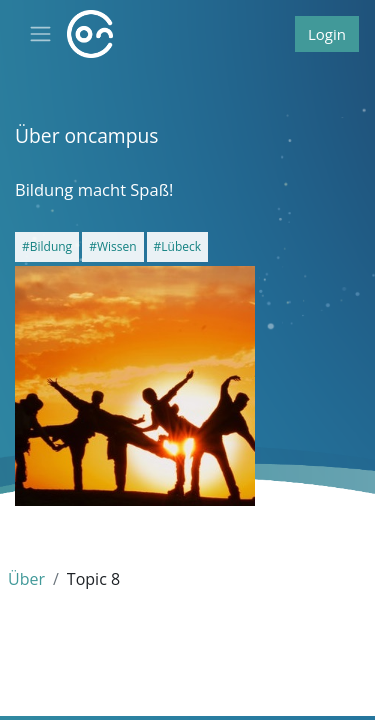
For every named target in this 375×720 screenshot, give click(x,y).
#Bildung (47, 246)
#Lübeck (178, 246)
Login (327, 34)
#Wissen (112, 246)
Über (26, 579)
